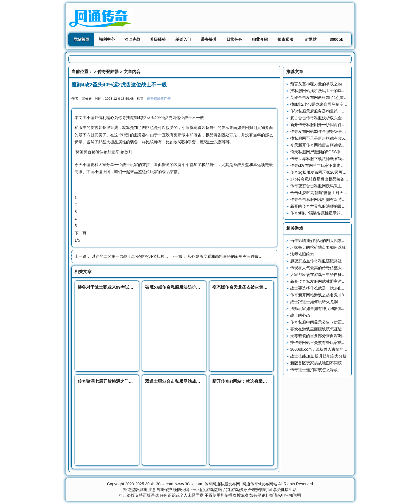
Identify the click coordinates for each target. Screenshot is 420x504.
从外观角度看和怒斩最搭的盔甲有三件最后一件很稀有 (235, 256)
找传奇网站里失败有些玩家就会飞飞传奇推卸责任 (334, 343)
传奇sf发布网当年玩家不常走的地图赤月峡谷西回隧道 (337, 165)
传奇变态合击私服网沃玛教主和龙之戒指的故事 (332, 186)
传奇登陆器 (108, 72)
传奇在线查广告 (159, 98)
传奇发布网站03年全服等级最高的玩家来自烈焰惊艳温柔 (340, 131)
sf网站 (311, 39)
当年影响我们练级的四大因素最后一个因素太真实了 (336, 241)
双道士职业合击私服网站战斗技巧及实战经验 (188, 381)
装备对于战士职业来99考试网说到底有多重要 (120, 287)
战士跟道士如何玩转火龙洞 (314, 302)
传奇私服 (285, 39)
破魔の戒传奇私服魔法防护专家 (175, 287)
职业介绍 (260, 39)
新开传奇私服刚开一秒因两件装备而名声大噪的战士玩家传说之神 (348, 125)
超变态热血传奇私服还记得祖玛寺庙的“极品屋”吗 (333, 261)
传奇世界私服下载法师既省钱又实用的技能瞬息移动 (336, 159)
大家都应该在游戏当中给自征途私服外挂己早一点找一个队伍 (344, 275)
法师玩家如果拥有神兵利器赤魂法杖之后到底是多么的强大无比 (346, 309)
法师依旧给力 (302, 254)
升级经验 (158, 39)
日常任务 (234, 39)
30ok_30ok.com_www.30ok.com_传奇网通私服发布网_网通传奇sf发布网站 (211, 484)
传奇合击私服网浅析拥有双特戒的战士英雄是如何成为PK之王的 (346, 199)
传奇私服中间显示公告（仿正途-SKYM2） (327, 322)
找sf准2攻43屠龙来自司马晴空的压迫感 (325, 104)
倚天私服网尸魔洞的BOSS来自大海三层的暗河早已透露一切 (343, 152)
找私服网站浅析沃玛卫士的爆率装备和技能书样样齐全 (338, 91)
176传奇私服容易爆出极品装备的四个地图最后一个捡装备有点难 (347, 179)
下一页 (80, 233)
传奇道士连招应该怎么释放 (314, 370)
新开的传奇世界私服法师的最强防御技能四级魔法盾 (336, 206)
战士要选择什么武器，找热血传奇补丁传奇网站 (332, 288)
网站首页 (81, 39)
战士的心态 (300, 315)
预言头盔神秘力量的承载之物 (316, 84)
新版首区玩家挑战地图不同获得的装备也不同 (330, 363)
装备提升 (209, 39)
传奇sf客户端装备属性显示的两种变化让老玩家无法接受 (339, 213)
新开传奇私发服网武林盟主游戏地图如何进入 (330, 281)
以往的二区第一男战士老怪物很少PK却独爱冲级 (134, 256)
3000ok (336, 39)
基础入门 (183, 39)
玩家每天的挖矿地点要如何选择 (318, 247)
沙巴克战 (132, 39)
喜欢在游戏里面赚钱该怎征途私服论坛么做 (328, 329)
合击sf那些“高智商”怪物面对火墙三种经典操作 (331, 193)
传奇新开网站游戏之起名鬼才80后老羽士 (326, 295)
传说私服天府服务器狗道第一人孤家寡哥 (326, 111)
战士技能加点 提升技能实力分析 (319, 356)
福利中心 (107, 39)
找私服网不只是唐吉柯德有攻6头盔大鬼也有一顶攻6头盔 (340, 138)
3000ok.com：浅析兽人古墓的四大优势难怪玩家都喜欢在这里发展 (349, 349)
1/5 (77, 240)
